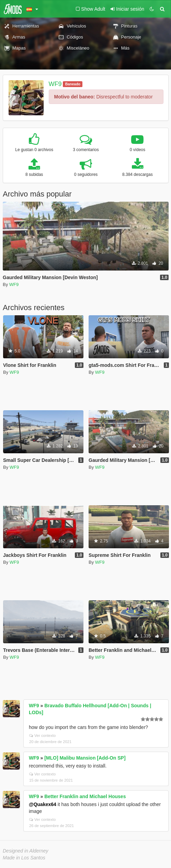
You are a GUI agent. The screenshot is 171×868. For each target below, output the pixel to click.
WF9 (55, 84)
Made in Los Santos (24, 858)
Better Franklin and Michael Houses (85, 796)
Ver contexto (42, 735)
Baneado (73, 84)
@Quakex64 (43, 804)
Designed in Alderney (26, 851)
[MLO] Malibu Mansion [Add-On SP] (85, 758)
